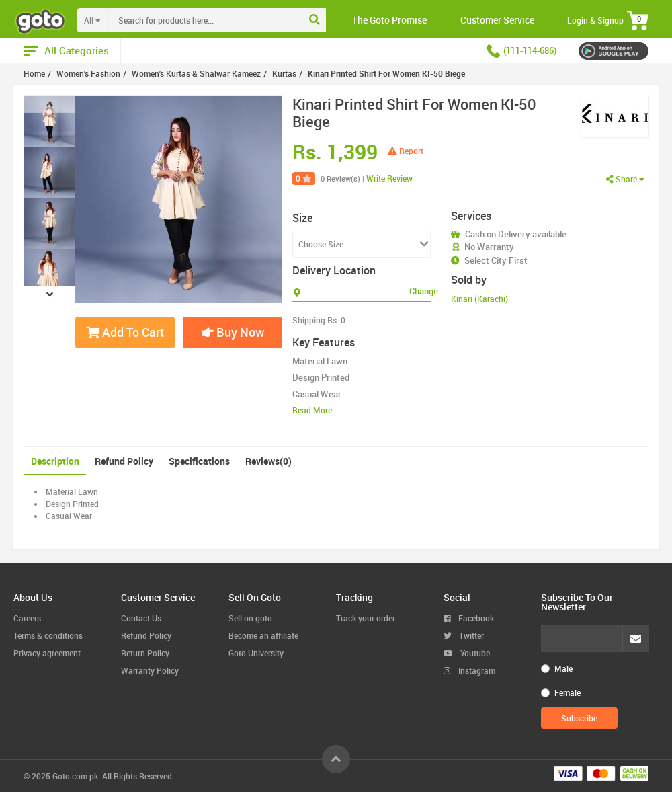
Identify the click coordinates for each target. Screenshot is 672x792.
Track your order (366, 618)
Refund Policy (124, 461)
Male (563, 668)
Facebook (469, 618)
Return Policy (145, 653)
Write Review (389, 178)
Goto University (256, 653)
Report (406, 151)
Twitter (464, 635)
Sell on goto (250, 618)
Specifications (199, 461)
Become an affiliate (263, 635)
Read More (312, 410)
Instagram (469, 670)
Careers (27, 618)
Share (625, 179)
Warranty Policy (150, 670)
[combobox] (233, 20)
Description (55, 461)
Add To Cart (125, 332)
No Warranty (489, 247)
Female (568, 692)
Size (302, 218)
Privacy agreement (47, 653)
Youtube (467, 653)
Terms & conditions (48, 635)
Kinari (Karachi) (479, 299)
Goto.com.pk (75, 776)
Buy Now (233, 332)
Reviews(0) (268, 461)
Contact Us (141, 618)
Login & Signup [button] (595, 20)
